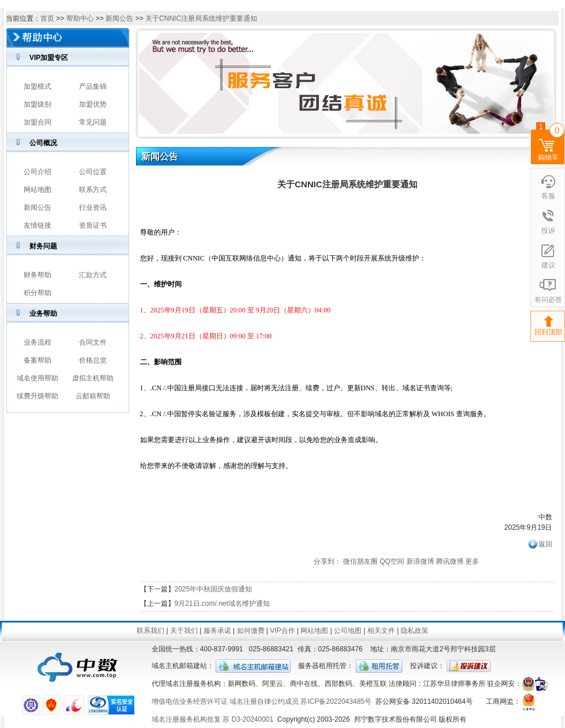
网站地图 (37, 190)
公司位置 (93, 172)
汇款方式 (93, 275)
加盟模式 (37, 86)
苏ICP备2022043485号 (336, 701)
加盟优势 (93, 104)
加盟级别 (37, 104)
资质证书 (93, 225)
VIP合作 (282, 631)
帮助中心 (80, 18)
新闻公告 (119, 18)
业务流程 (37, 342)
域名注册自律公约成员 (264, 701)
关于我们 (184, 631)
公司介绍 (37, 172)
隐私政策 (415, 631)
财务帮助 (37, 275)
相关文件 (381, 631)
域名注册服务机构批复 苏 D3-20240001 (212, 719)
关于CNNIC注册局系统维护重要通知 (201, 18)
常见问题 (93, 122)
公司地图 (348, 631)
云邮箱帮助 (93, 396)
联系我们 (150, 631)
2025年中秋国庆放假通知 (214, 589)
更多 (472, 561)
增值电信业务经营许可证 (190, 701)
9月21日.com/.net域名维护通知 (222, 603)
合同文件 (93, 342)
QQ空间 (392, 561)
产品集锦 (93, 86)
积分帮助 (37, 293)
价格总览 (93, 360)
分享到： (327, 561)
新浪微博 (420, 561)
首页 (47, 18)
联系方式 (93, 190)
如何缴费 (251, 631)
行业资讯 (93, 208)
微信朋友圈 (360, 561)
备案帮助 (37, 360)
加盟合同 (37, 122)
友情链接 (37, 225)
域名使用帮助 (37, 378)
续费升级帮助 (37, 396)
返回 (545, 544)
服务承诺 (217, 631)
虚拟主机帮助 (93, 378)
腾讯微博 (450, 561)
